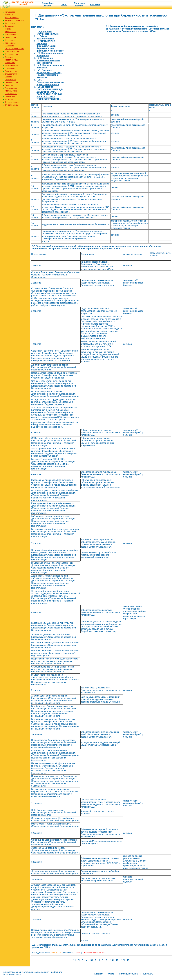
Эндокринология (12, 102)
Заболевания (10, 32)
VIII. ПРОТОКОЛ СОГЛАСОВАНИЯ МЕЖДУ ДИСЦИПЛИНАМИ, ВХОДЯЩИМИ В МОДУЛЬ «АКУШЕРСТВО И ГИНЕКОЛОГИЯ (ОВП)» (50, 93)
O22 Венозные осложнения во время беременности (48, 60)
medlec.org (56, 972)
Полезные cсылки (79, 4)
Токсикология (10, 80)
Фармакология (11, 88)
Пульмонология (11, 65)
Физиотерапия (11, 94)
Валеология (10, 23)
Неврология (10, 40)
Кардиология (10, 37)
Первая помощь (12, 60)
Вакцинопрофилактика (15, 20)
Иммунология (10, 34)
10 (112, 960)
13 (128, 960)
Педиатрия (9, 57)
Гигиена (8, 29)
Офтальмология (12, 51)
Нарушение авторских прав (95, 953)
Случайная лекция (48, 4)
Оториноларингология (14, 49)
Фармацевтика (11, 91)
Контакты (95, 4)
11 (117, 960)
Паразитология (11, 54)
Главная (99, 974)
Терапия (8, 77)
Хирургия (9, 99)
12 (123, 960)
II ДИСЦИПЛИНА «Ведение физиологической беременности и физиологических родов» (50, 46)
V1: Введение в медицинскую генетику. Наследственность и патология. (49, 74)
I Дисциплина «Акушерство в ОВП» (48, 33)
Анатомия (9, 15)
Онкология (9, 46)
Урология (9, 85)
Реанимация (10, 68)
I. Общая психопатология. (45, 38)
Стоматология (11, 74)
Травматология (11, 82)
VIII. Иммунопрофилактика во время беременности (50, 82)
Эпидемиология (11, 105)
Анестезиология (12, 18)
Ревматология (11, 71)
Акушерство (10, 12)
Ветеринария (10, 26)
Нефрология (10, 43)
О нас (64, 4)
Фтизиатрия (10, 96)
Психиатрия (10, 63)
